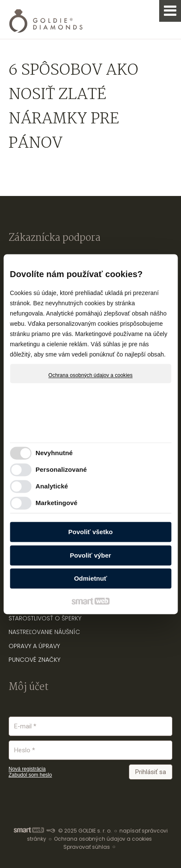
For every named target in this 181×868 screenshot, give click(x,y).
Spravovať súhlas (87, 847)
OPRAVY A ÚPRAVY (34, 646)
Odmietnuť (90, 579)
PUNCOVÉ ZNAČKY (34, 660)
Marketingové (56, 503)
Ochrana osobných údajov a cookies (90, 375)
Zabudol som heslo (30, 775)
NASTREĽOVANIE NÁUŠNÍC (44, 632)
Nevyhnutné (54, 453)
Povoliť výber (90, 555)
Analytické (52, 486)
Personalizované (61, 469)
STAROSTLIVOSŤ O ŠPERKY (45, 618)
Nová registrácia (27, 769)
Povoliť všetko (91, 532)
